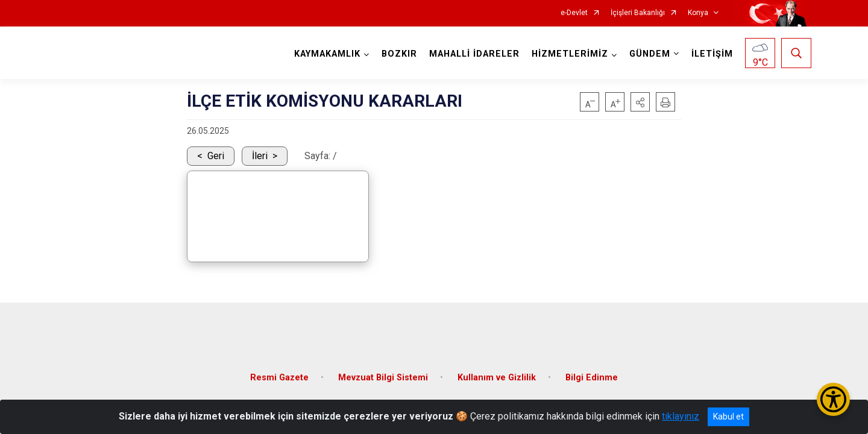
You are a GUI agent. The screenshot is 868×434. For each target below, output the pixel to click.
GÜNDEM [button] (648, 54)
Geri (216, 156)
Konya (698, 13)
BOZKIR (398, 54)
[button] (640, 102)
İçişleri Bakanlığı (638, 13)
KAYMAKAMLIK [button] (325, 54)
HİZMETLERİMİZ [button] (568, 54)
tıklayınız (681, 416)
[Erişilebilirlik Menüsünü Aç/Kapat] (833, 399)
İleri (260, 156)
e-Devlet (574, 13)
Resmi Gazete (279, 370)
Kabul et (728, 417)
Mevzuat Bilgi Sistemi (383, 370)
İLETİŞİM (710, 54)
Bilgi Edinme (592, 370)
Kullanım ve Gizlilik (497, 370)
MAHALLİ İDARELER (473, 54)
